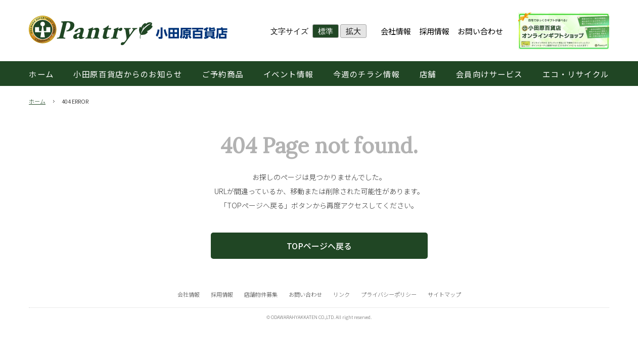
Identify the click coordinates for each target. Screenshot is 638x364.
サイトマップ (444, 294)
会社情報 (396, 31)
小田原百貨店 (128, 31)
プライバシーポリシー (389, 294)
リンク (341, 294)
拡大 (353, 31)
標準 (326, 31)
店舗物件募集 (261, 294)
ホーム (37, 101)
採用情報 (434, 31)
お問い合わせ (480, 31)
